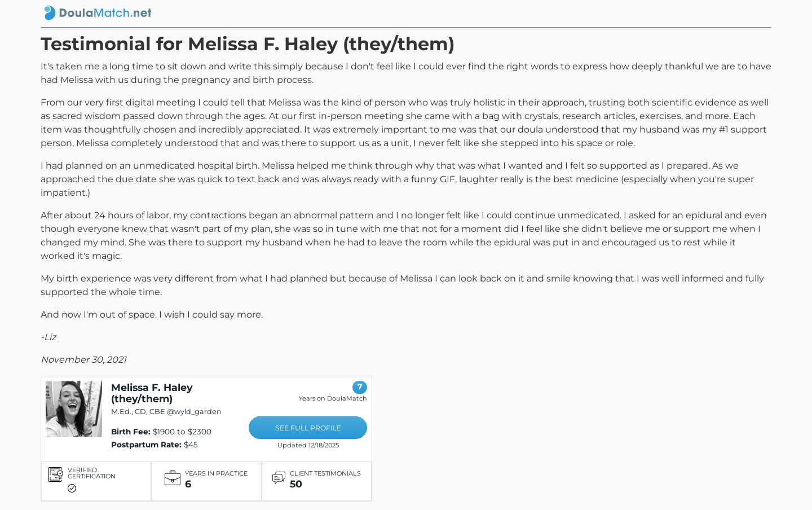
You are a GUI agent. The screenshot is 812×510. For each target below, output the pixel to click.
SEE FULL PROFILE (308, 428)
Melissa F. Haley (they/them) (152, 393)
